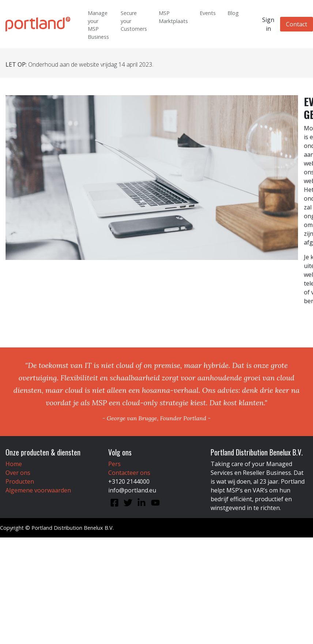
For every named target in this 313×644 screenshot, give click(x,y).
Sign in (268, 24)
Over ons (18, 473)
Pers (114, 464)
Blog (233, 13)
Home (14, 464)
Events (208, 13)
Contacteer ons (129, 473)
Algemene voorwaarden (38, 490)
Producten (20, 481)
